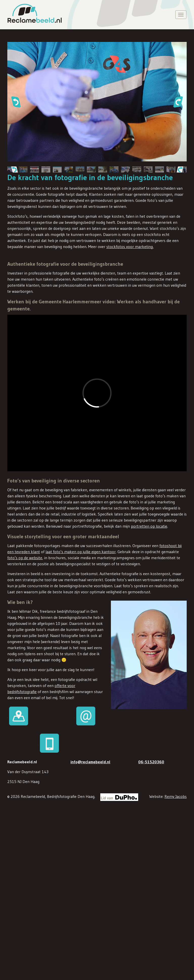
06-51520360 (151, 761)
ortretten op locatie (150, 526)
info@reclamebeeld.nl (90, 761)
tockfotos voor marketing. (131, 247)
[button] (16, 102)
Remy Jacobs (176, 796)
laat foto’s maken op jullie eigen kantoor (81, 551)
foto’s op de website (25, 557)
